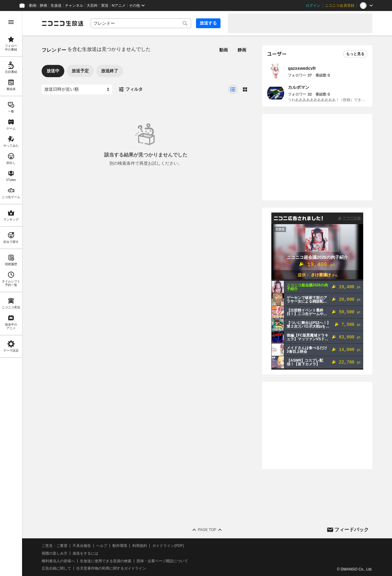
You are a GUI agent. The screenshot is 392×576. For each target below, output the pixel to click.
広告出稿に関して (56, 568)
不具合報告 (82, 546)
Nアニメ (119, 6)
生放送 (56, 6)
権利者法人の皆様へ (58, 561)
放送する (208, 23)
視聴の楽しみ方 (55, 553)
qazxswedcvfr (302, 68)
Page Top (207, 530)
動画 (33, 6)
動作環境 (120, 546)
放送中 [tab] (53, 71)
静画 (43, 6)
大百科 (92, 6)
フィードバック (352, 530)
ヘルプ (102, 546)
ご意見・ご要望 (55, 546)
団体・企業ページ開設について (162, 561)
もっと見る (355, 54)
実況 (105, 6)
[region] (11, 294)
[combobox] (141, 23)
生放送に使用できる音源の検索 (106, 561)
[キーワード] (141, 23)
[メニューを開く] (11, 22)
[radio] (233, 89)
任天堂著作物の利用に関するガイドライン (111, 568)
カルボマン (299, 87)
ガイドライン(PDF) (168, 546)
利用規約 (140, 546)
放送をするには (85, 553)
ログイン (313, 6)
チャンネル (74, 6)
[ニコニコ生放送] (62, 23)
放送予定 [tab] (80, 71)
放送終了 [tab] (110, 71)
